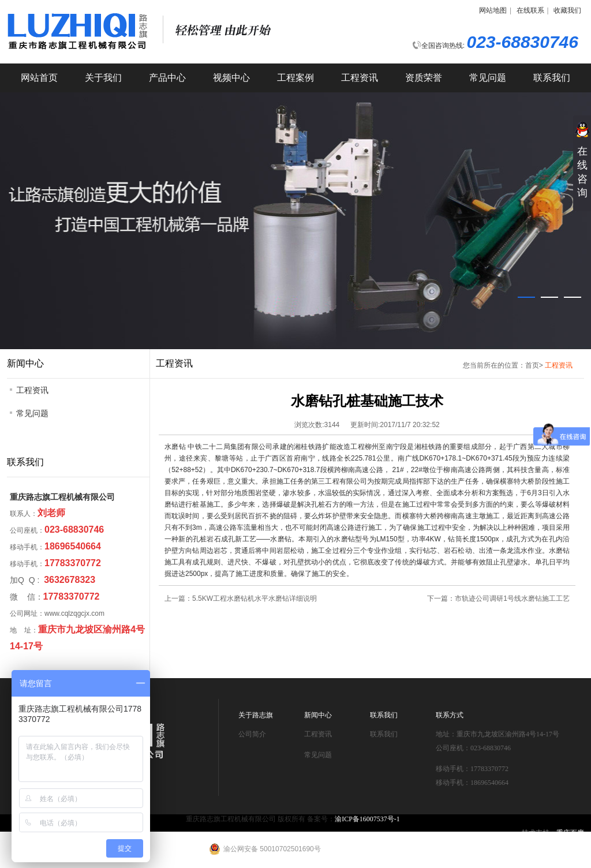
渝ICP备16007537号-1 (367, 819)
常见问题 (488, 78)
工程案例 (295, 78)
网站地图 (493, 10)
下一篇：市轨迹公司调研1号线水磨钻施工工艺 (498, 598)
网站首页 (39, 78)
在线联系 (530, 10)
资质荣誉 (424, 78)
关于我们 (103, 78)
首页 (532, 365)
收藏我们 (567, 10)
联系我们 (552, 78)
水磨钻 (175, 447)
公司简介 (252, 734)
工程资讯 (360, 78)
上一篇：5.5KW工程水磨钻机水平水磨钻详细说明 (241, 598)
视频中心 (231, 78)
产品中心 (167, 78)
